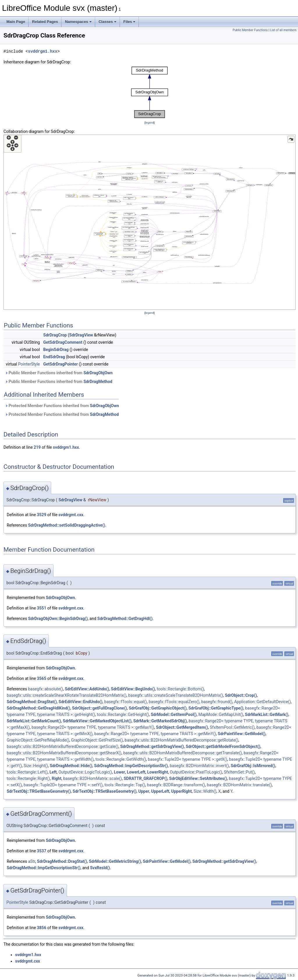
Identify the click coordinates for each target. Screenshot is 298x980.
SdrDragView (81, 335)
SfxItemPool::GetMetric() (232, 727)
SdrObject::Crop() (241, 695)
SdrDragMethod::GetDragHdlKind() (38, 708)
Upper (144, 791)
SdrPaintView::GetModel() (242, 734)
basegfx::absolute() (45, 689)
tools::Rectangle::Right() (28, 778)
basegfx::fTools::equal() (125, 702)
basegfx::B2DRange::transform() (176, 785)
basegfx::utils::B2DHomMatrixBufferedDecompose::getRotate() (181, 740)
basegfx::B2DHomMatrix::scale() (93, 778)
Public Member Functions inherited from (59, 373)
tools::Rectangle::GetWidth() (121, 759)
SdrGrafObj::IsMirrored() (253, 766)
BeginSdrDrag (56, 350)
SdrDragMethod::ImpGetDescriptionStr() (131, 766)
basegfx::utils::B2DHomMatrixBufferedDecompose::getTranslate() (182, 753)
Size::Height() (36, 766)
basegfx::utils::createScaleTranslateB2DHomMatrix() (176, 695)
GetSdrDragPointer (61, 364)
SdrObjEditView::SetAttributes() (198, 778)
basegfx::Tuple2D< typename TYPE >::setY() (63, 785)
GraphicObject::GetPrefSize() (97, 740)
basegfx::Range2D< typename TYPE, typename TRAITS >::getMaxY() (93, 727)
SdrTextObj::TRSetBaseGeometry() (105, 791)
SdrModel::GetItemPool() (174, 714)
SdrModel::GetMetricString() (115, 861)
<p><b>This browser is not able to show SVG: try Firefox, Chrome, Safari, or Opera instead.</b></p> (150, 92)
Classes (108, 22)
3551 (42, 608)
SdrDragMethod (98, 382)
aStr (31, 861)
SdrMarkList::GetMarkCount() (34, 721)
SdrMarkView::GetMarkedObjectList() (97, 721)
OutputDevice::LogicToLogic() (85, 772)
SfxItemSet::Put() (239, 772)
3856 (42, 928)
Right (57, 778)
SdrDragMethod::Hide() (71, 766)
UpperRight (181, 791)
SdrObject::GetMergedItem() (182, 727)
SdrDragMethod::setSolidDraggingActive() (66, 525)
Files (130, 22)
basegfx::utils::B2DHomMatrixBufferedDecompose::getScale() (63, 746)
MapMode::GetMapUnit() (221, 714)
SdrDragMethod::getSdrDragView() (152, 746)
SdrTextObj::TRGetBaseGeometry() (39, 791)
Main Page (16, 22)
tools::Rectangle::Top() (125, 785)
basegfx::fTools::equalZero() (174, 702)
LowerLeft (136, 772)
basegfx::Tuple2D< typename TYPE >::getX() (188, 759)
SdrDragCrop (55, 335)
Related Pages (45, 22)
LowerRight (157, 772)
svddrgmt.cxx (71, 515)
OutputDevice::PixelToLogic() (196, 772)
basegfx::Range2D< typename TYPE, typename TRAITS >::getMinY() (155, 734)
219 (37, 447)
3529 (42, 515)
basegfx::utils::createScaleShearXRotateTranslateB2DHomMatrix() (66, 695)
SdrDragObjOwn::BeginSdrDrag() (58, 619)
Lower (119, 772)
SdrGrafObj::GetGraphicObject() (158, 708)
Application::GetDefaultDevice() (263, 702)
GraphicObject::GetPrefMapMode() (38, 740)
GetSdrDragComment (63, 342)
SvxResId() (100, 868)
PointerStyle (29, 364)
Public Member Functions (250, 30)
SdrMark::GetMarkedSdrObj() (160, 721)
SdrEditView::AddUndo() (87, 689)
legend (149, 123)
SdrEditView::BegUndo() (133, 689)
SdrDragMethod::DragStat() (32, 702)
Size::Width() (205, 791)
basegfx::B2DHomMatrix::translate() (239, 785)
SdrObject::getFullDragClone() (99, 708)
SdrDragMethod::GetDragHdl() (125, 619)
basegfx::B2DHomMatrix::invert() (199, 766)
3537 (42, 851)
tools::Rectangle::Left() (27, 772)
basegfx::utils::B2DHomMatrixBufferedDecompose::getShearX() (64, 753)
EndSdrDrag (54, 357)
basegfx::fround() (217, 702)
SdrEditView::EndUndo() (80, 702)
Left (53, 772)
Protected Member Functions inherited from (62, 406)
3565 (42, 678)
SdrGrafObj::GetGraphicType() (216, 708)
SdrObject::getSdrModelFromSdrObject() (223, 746)
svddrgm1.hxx (43, 51)
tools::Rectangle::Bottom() (180, 689)
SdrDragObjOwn (98, 373)
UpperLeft (160, 791)
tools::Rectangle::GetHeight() (123, 714)
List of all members (283, 30)
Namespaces (78, 22)
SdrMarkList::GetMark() (267, 714)
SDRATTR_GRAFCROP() (146, 778)
